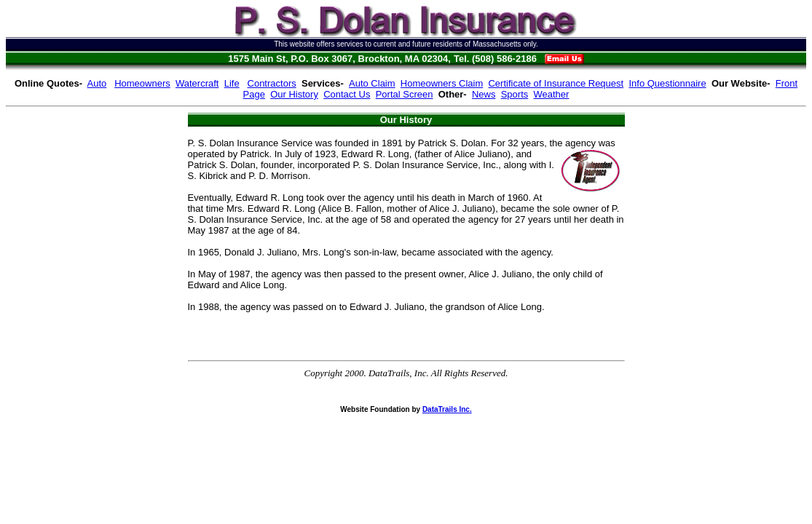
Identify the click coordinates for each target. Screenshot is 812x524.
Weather (552, 94)
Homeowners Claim (442, 83)
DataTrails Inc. (447, 409)
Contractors (272, 83)
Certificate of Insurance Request (556, 83)
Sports (515, 94)
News (484, 94)
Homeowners (142, 83)
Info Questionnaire (667, 83)
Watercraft (197, 83)
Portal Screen (405, 94)
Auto (97, 83)
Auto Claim (372, 83)
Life (232, 83)
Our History (294, 94)
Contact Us (347, 94)
